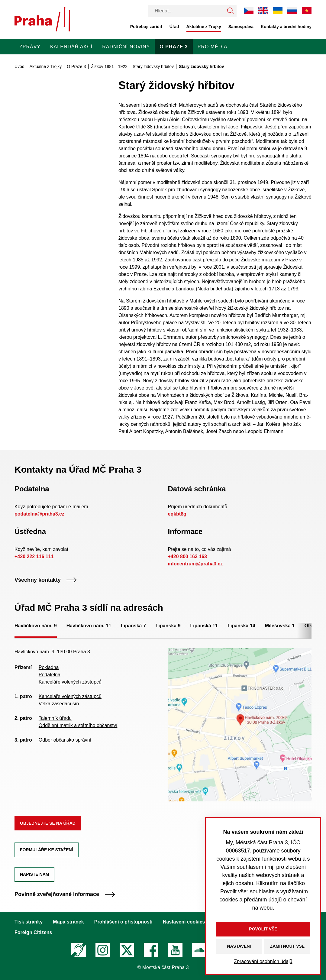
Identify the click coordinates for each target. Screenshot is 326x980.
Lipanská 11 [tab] (204, 626)
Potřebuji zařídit (146, 27)
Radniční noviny (126, 47)
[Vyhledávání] (186, 11)
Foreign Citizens (33, 932)
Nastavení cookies (184, 922)
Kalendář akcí (71, 47)
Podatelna (50, 675)
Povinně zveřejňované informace (65, 894)
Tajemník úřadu (55, 718)
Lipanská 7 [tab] (133, 626)
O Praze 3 (174, 47)
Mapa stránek (68, 922)
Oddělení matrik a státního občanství (78, 725)
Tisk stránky (29, 922)
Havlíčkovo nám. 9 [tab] (36, 626)
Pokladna (49, 667)
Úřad (174, 27)
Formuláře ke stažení (47, 850)
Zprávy (30, 47)
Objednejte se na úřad (48, 823)
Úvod (19, 66)
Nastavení (239, 946)
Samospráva (241, 27)
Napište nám (34, 874)
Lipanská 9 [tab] (168, 626)
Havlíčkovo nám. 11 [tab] (89, 626)
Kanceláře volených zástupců (70, 682)
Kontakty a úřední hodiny (286, 27)
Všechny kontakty (46, 580)
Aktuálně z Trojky (204, 27)
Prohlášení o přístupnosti (123, 922)
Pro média (213, 47)
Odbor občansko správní (65, 740)
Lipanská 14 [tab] (241, 626)
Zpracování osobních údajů (263, 961)
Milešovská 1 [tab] (280, 626)
